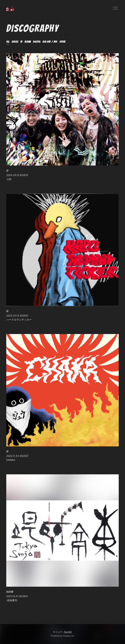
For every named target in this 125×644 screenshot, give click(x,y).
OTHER (62, 42)
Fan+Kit (68, 632)
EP (21, 42)
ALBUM (28, 42)
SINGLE (15, 42)
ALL (8, 42)
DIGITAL (37, 42)
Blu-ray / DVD (50, 42)
